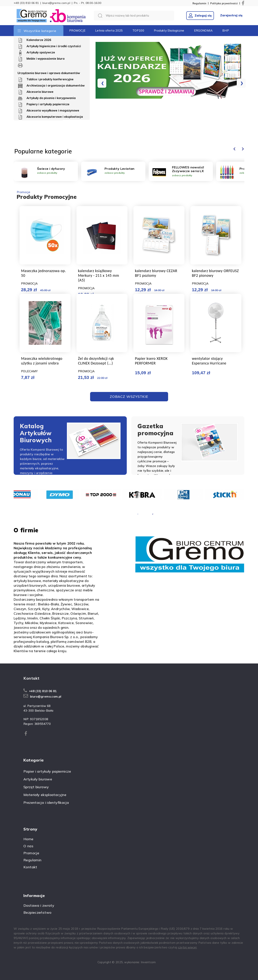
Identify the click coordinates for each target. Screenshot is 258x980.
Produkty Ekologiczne (169, 31)
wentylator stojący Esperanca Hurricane (209, 361)
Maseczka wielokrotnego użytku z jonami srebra (42, 361)
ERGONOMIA (203, 31)
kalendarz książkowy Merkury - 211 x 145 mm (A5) (99, 275)
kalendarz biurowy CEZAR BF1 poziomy (156, 273)
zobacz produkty (47, 173)
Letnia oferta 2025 (109, 31)
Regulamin (199, 3)
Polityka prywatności (224, 3)
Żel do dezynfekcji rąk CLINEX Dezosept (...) (96, 361)
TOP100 (138, 31)
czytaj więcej (187, 947)
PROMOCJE (77, 31)
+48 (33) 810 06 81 (26, 3)
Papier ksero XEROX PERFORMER (151, 361)
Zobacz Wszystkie (129, 397)
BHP (226, 31)
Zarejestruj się (231, 15)
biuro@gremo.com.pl (56, 3)
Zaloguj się (200, 16)
